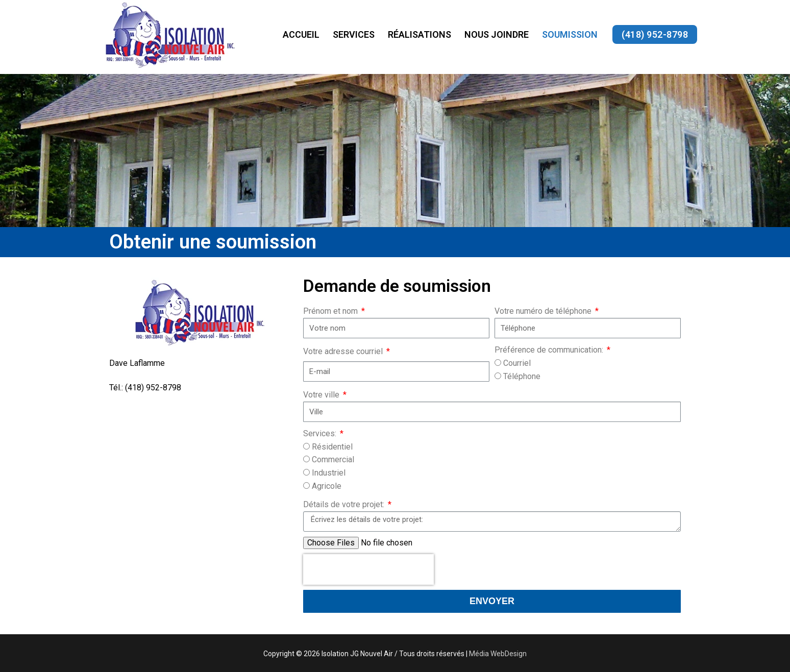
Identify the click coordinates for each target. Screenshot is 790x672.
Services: (321, 433)
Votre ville (322, 395)
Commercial (333, 459)
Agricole (327, 486)
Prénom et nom (331, 311)
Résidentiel (332, 447)
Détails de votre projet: (345, 504)
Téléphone (522, 376)
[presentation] (368, 569)
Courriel (517, 363)
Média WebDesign (498, 654)
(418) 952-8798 (655, 34)
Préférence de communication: (550, 350)
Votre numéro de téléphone (544, 311)
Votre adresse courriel (344, 351)
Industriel (329, 473)
